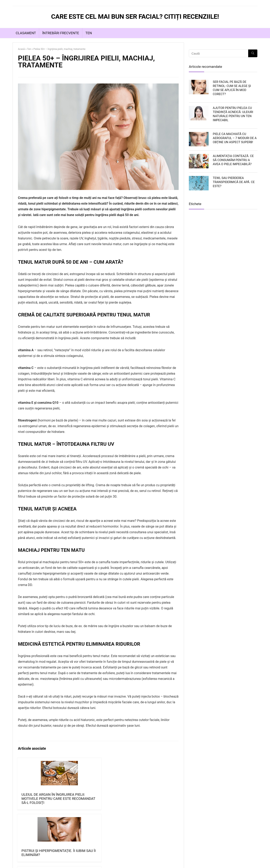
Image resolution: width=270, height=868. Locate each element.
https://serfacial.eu (46, 862)
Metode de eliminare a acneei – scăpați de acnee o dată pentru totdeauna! (157, 807)
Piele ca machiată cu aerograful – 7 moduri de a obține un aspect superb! (235, 138)
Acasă (21, 49)
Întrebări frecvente (61, 33)
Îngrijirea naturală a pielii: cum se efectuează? (116, 801)
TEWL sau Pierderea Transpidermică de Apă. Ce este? (234, 182)
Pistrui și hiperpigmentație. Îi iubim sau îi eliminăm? (80, 801)
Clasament (26, 33)
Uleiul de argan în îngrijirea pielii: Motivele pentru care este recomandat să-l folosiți (36, 809)
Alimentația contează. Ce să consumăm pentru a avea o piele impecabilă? (233, 160)
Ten (89, 33)
